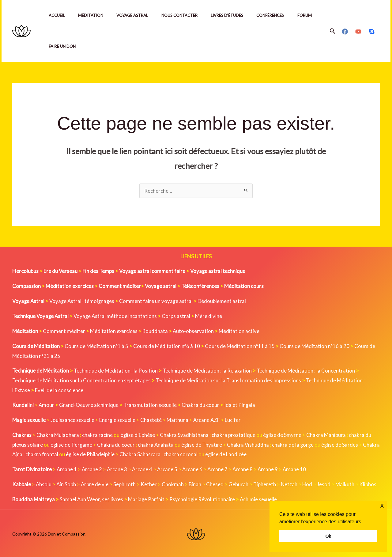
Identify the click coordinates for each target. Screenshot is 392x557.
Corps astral (178, 316)
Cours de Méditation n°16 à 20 (316, 345)
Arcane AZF (208, 419)
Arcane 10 (298, 468)
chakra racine (97, 434)
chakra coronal (199, 453)
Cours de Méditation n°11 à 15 (241, 345)
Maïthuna (179, 419)
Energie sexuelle (118, 419)
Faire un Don (92, 46)
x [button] (382, 505)
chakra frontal (60, 453)
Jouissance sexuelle (73, 419)
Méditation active (240, 331)
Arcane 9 (271, 468)
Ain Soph (67, 483)
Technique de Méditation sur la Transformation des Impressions (229, 380)
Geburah (240, 483)
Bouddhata (156, 331)
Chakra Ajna (26, 453)
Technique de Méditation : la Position (116, 370)
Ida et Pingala (241, 404)
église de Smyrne (283, 434)
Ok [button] (328, 536)
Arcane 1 (67, 468)
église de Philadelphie (109, 453)
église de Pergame (72, 444)
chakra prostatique (234, 434)
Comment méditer (64, 331)
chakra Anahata (157, 444)
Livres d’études (233, 15)
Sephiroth (125, 483)
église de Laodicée (244, 453)
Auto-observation (194, 331)
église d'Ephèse (138, 434)
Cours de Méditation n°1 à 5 (97, 345)
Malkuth (347, 483)
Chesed (216, 483)
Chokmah (174, 483)
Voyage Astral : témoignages (83, 301)
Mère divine (211, 316)
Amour (47, 404)
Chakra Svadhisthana (185, 434)
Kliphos (370, 483)
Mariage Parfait (147, 498)
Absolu (44, 483)
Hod (309, 483)
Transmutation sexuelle (151, 404)
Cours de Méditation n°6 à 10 (167, 345)
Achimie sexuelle (260, 498)
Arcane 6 (194, 468)
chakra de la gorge (295, 444)
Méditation (93, 15)
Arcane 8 (245, 468)
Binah (196, 483)
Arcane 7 (220, 468)
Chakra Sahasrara (158, 453)
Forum (57, 46)
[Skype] (372, 32)
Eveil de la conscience (59, 389)
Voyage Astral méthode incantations (117, 316)
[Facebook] (345, 32)
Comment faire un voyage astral (158, 301)
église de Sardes (343, 444)
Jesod (326, 483)
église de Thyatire (203, 444)
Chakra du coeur (201, 404)
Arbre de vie (95, 483)
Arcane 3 (118, 468)
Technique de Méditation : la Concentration (307, 370)
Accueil (57, 15)
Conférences (278, 15)
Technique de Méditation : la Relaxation (208, 370)
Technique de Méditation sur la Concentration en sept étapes (82, 380)
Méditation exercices (114, 331)
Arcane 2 (93, 468)
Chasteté (152, 419)
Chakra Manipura (327, 434)
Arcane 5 (169, 468)
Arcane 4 (143, 468)
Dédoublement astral (224, 301)
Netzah (291, 483)
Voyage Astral (136, 15)
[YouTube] (358, 32)
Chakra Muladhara (58, 434)
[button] (333, 31)
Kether (150, 483)
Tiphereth (266, 483)
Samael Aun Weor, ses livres (92, 498)
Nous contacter (184, 15)
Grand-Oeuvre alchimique (89, 404)
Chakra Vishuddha (250, 444)
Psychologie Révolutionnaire (203, 498)
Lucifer (235, 419)
